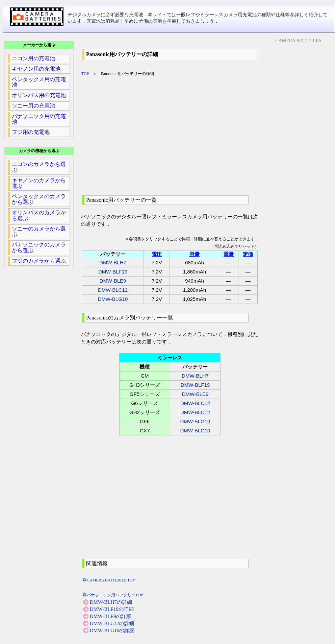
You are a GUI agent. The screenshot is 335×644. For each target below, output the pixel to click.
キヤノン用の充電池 (36, 69)
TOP (85, 74)
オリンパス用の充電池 (39, 95)
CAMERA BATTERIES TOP (111, 580)
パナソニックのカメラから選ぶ (39, 247)
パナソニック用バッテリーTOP (115, 595)
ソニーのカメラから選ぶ (39, 232)
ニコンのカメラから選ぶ (39, 167)
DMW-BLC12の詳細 (112, 623)
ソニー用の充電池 (33, 106)
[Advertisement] (171, 136)
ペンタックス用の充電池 (39, 82)
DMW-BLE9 (113, 281)
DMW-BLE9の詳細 (111, 616)
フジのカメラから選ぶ (39, 261)
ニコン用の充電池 (33, 58)
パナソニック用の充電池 (39, 119)
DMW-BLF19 (113, 272)
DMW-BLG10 (113, 299)
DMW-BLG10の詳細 (112, 630)
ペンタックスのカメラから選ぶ (39, 199)
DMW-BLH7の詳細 (111, 602)
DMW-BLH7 (113, 263)
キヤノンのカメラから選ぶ (39, 183)
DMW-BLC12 (113, 290)
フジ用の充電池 (31, 132)
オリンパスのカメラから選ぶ (39, 215)
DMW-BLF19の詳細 (112, 609)
